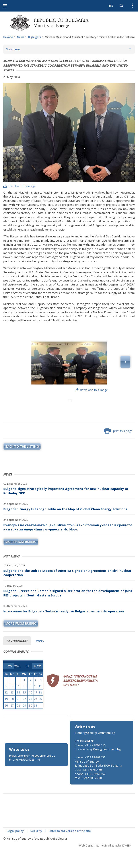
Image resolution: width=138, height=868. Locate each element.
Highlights (35, 37)
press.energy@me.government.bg (32, 774)
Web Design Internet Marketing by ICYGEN (105, 864)
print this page (118, 449)
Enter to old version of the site (70, 849)
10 (36, 704)
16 (31, 711)
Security (36, 849)
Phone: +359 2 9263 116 (24, 778)
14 (18, 711)
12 (6, 711)
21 (18, 717)
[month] (29, 685)
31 (36, 724)
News (21, 37)
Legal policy (15, 849)
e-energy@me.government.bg (95, 751)
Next (125, 362)
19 (6, 717)
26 (6, 724)
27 (12, 724)
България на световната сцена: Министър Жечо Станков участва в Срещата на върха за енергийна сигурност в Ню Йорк (68, 546)
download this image (19, 186)
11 (40, 704)
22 (24, 717)
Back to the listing (22, 465)
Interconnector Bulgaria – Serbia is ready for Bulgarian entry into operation (64, 630)
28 (18, 724)
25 (40, 717)
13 (12, 711)
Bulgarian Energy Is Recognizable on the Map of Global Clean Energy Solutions (65, 527)
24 (36, 717)
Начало (8, 37)
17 (36, 711)
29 (24, 724)
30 (31, 724)
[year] (18, 685)
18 (40, 711)
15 (24, 711)
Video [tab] (40, 659)
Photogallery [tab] (17, 659)
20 (12, 717)
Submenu (13, 49)
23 (31, 717)
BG (111, 6)
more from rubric (21, 560)
